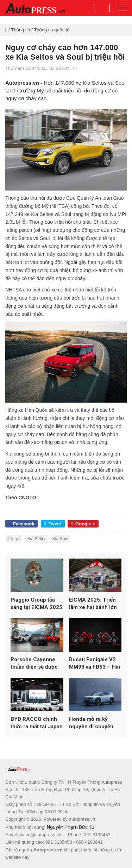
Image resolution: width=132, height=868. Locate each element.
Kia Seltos (37, 539)
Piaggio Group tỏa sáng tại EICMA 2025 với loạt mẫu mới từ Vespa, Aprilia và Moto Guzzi (36, 604)
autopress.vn (82, 819)
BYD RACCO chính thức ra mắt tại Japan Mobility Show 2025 (37, 723)
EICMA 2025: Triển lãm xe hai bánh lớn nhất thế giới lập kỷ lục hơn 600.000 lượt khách (95, 604)
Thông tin (20, 30)
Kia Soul (60, 539)
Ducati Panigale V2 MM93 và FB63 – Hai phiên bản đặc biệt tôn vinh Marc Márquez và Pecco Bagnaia (95, 664)
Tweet (53, 524)
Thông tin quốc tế (52, 30)
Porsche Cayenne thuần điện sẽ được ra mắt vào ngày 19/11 (34, 664)
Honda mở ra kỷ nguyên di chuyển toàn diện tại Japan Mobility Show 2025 (93, 723)
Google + (83, 524)
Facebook (21, 524)
